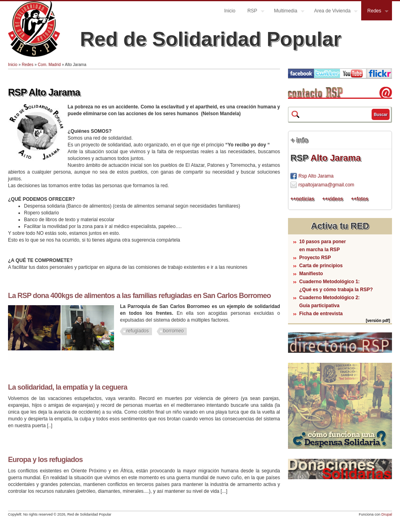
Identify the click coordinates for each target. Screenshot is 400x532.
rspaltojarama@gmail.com (326, 185)
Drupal (387, 514)
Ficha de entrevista (321, 314)
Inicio (230, 11)
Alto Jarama (336, 158)
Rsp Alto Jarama (316, 176)
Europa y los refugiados (45, 460)
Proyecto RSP (315, 258)
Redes (375, 12)
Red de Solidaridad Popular (211, 39)
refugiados (138, 331)
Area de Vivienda (333, 12)
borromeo (173, 331)
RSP (253, 12)
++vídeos (332, 199)
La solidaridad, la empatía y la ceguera (68, 387)
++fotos (359, 199)
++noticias (302, 199)
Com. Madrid (49, 65)
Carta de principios (321, 266)
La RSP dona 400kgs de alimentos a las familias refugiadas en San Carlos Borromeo (139, 296)
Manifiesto (311, 274)
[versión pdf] (378, 321)
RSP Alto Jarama (44, 92)
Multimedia (286, 12)
